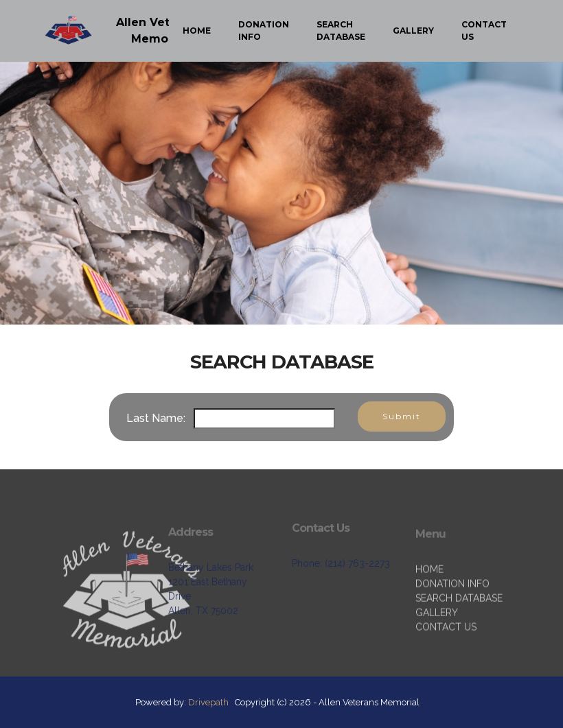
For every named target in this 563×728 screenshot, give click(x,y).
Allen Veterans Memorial (159, 31)
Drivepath (208, 702)
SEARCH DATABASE (341, 31)
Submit (402, 416)
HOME (197, 31)
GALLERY (413, 31)
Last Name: (159, 418)
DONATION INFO (264, 31)
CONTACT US (484, 31)
